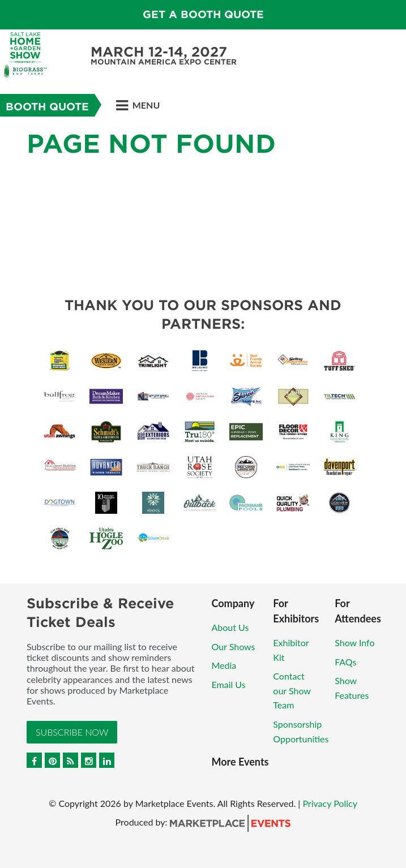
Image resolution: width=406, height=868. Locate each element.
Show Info (354, 643)
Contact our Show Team (292, 690)
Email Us (229, 684)
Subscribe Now (72, 732)
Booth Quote (47, 107)
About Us (230, 627)
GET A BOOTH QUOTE (203, 14)
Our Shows (234, 646)
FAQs (345, 662)
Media (224, 665)
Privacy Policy (330, 803)
